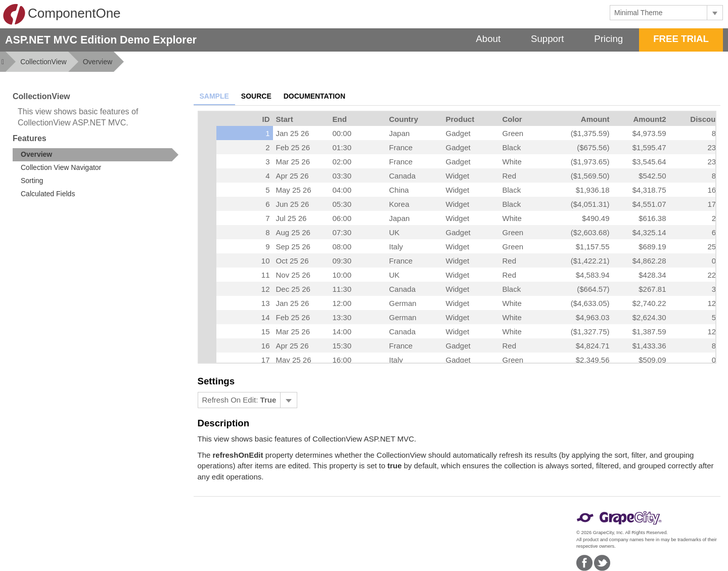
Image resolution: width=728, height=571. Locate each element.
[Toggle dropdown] (715, 13)
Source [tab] (256, 96)
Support (547, 39)
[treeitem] (96, 155)
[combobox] (658, 13)
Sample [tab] (214, 96)
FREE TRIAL (681, 39)
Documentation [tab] (314, 96)
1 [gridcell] (267, 133)
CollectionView (43, 62)
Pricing (608, 39)
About (488, 39)
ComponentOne (62, 14)
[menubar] (248, 400)
